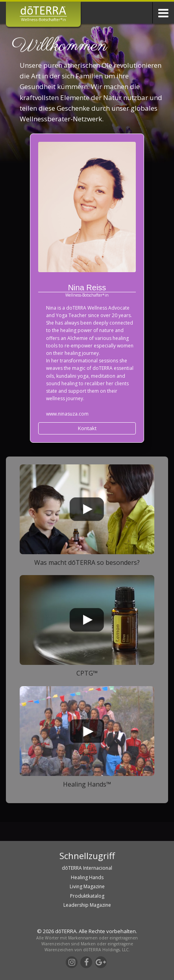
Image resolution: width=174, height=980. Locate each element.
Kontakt (87, 428)
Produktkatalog (87, 896)
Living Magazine (87, 886)
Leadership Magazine (87, 905)
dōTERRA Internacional (87, 868)
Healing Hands (87, 877)
